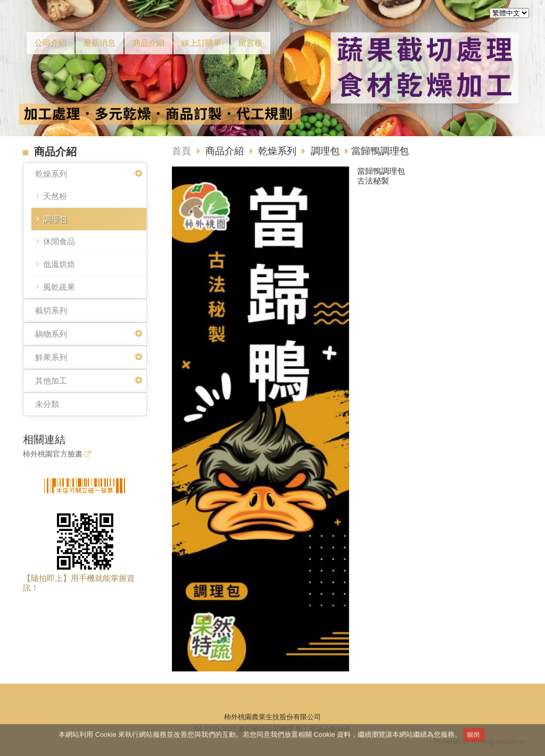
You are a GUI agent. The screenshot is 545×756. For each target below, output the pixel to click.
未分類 (47, 404)
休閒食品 (59, 241)
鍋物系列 (51, 334)
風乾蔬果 (59, 287)
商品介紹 (226, 151)
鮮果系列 (51, 357)
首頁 (181, 151)
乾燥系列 (51, 174)
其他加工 (51, 381)
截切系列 (51, 310)
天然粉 (55, 196)
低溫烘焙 (59, 264)
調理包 (55, 219)
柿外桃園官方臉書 (53, 454)
